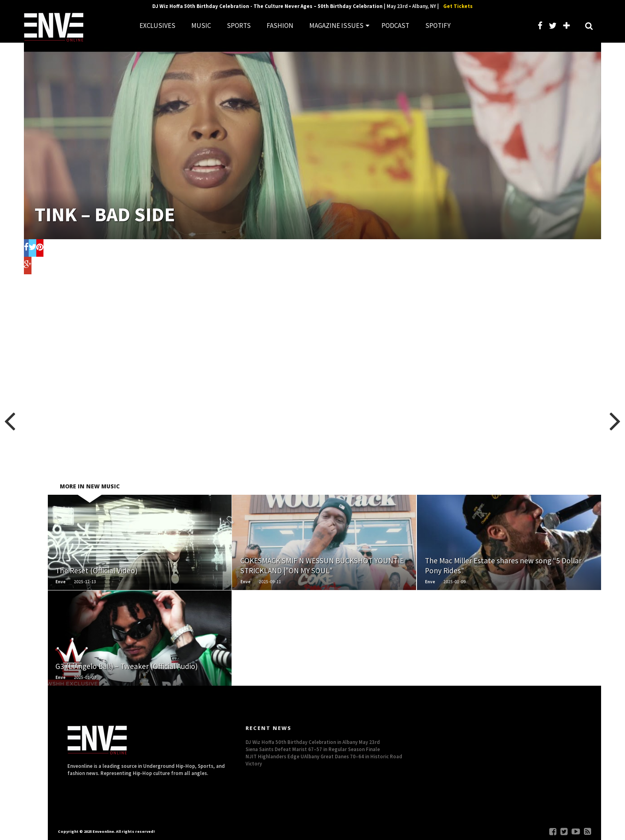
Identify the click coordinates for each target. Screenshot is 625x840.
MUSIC (201, 26)
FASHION (280, 26)
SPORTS (239, 26)
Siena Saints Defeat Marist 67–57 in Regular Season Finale (313, 749)
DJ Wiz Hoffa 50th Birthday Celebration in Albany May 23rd (313, 742)
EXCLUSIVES (157, 26)
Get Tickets (458, 6)
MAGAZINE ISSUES (336, 26)
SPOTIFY (438, 26)
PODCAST (395, 26)
